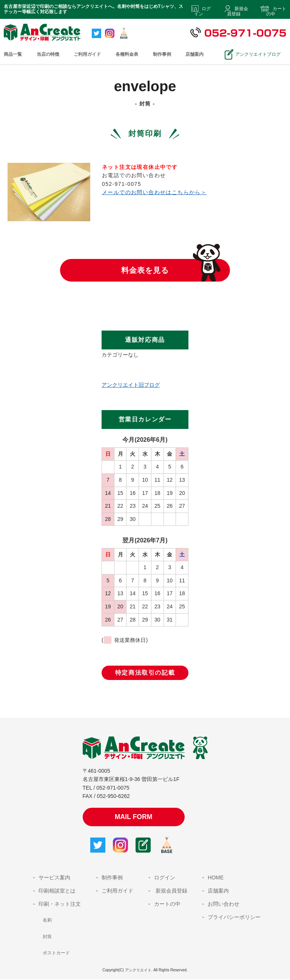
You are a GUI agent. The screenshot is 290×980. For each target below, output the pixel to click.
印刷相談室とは (57, 891)
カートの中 (276, 11)
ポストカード (56, 954)
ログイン (202, 11)
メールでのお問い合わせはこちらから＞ (154, 192)
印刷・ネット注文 (60, 905)
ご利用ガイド (87, 54)
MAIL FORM (134, 817)
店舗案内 (194, 54)
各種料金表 (127, 54)
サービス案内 (54, 878)
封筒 (47, 937)
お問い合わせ (224, 905)
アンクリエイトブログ (256, 54)
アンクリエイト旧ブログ (131, 385)
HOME (216, 878)
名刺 (47, 921)
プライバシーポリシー (234, 918)
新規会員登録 (238, 11)
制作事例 (162, 54)
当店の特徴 (48, 54)
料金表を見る (145, 270)
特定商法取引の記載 (145, 673)
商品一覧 (13, 54)
